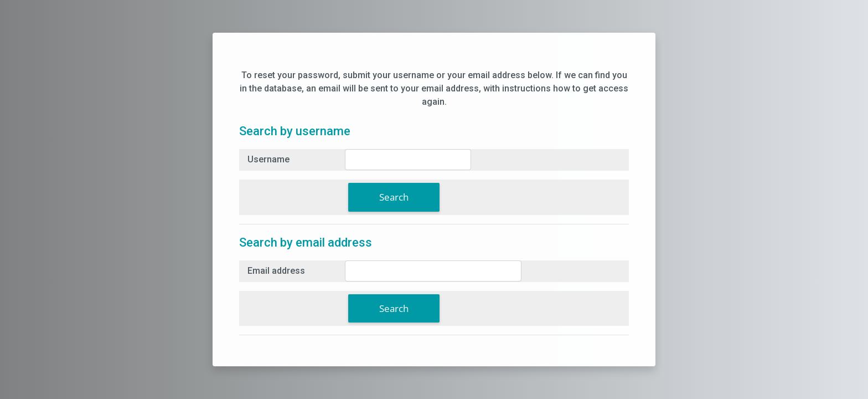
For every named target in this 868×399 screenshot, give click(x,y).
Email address (276, 271)
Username (268, 159)
